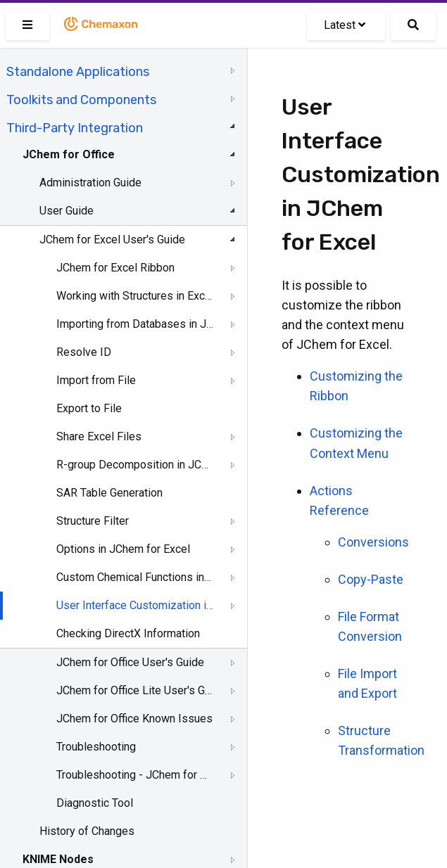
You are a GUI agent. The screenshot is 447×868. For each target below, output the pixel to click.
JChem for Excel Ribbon (115, 268)
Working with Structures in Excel (135, 296)
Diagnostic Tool (95, 803)
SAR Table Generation (109, 493)
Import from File (96, 380)
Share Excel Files (99, 436)
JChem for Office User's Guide (130, 662)
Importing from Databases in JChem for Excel (135, 324)
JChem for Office (69, 154)
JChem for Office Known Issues (134, 719)
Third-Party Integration (75, 128)
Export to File (89, 408)
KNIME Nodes (58, 859)
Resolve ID (84, 352)
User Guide (67, 211)
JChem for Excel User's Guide (112, 240)
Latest (345, 25)
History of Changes (87, 831)
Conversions (373, 542)
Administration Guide (90, 183)
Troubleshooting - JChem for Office (135, 775)
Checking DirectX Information (128, 633)
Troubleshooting (96, 747)
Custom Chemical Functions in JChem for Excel (135, 577)
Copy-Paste (371, 579)
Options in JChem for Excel (123, 549)
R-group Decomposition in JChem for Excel (135, 465)
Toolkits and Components (81, 100)
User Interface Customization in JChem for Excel (135, 605)
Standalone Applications (78, 72)
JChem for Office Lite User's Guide (135, 690)
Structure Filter (93, 521)
